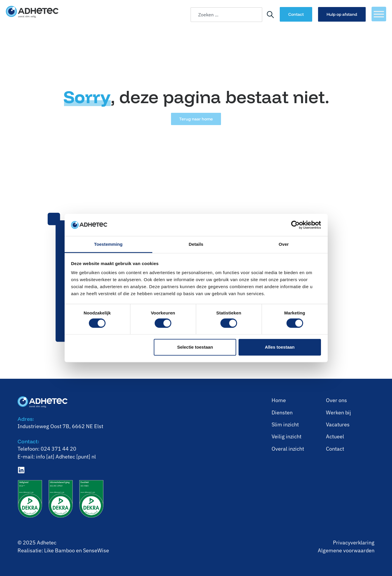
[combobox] (226, 15)
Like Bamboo (59, 550)
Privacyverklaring (354, 543)
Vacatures (338, 424)
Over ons (336, 400)
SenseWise (96, 550)
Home (279, 400)
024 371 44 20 (58, 449)
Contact (335, 449)
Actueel (335, 436)
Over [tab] (284, 244)
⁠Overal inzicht (288, 449)
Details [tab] (196, 244)
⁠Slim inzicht (285, 424)
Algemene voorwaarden (346, 550)
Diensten (282, 412)
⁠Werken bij (339, 412)
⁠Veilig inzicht (286, 436)
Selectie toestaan (195, 347)
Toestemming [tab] (108, 244)
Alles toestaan (280, 347)
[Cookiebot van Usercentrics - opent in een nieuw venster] (295, 225)
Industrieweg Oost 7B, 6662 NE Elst (60, 426)
